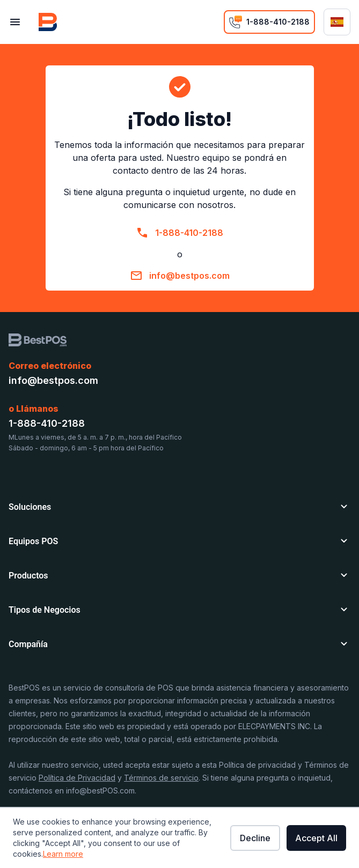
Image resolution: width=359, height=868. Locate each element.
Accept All (316, 838)
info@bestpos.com (189, 276)
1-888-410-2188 (189, 233)
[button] (179, 505)
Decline (255, 838)
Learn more (63, 854)
